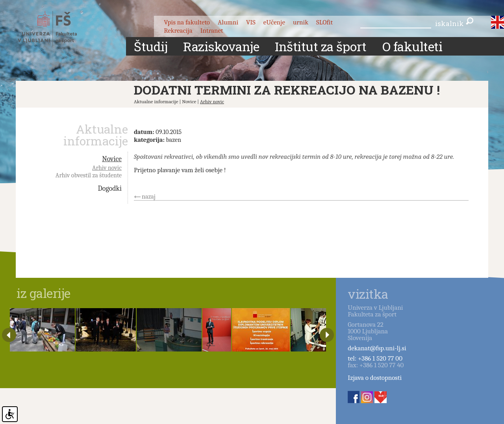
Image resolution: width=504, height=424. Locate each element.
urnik (301, 22)
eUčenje (274, 22)
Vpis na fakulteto (187, 22)
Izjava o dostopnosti (375, 378)
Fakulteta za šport (56, 29)
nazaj (149, 197)
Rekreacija (178, 31)
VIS (251, 22)
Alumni (228, 22)
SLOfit (324, 22)
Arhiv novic (212, 101)
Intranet (212, 31)
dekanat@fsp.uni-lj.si (377, 348)
